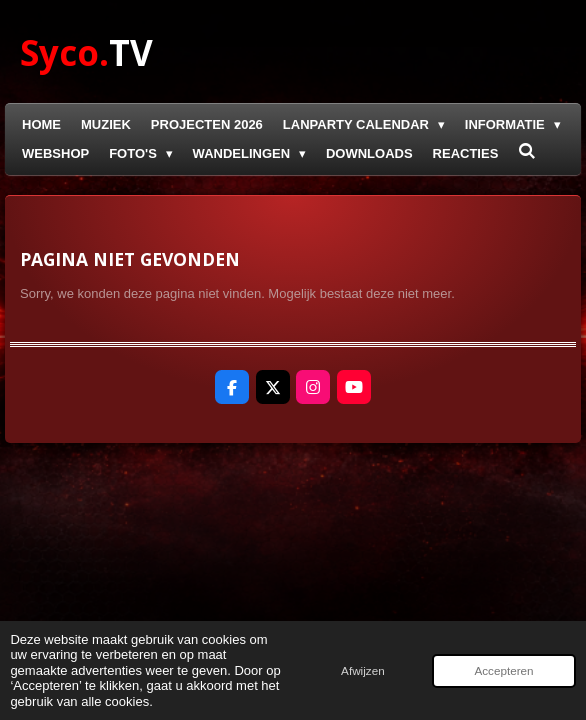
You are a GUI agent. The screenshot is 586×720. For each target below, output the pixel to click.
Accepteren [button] (503, 670)
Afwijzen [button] (363, 670)
